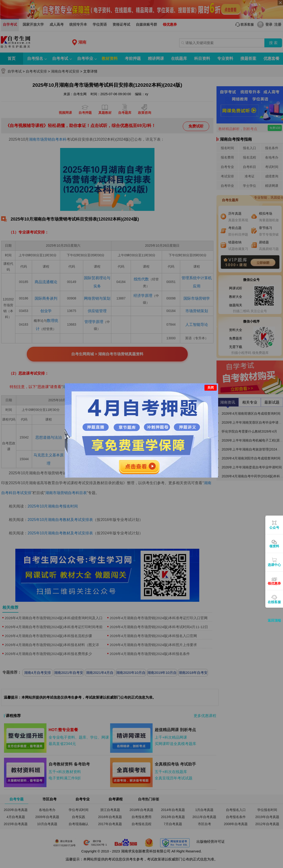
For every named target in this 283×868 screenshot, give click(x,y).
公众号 (274, 528)
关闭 (211, 388)
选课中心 (274, 565)
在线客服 (274, 602)
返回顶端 (274, 620)
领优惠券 (274, 583)
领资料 (274, 546)
